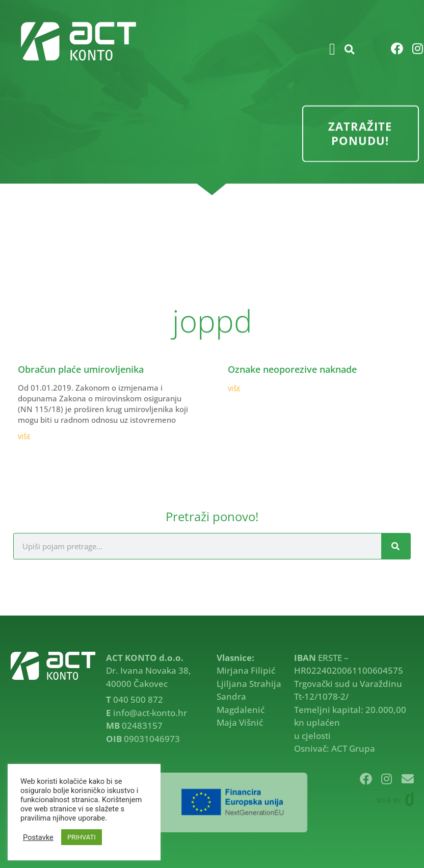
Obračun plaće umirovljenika (81, 369)
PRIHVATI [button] (82, 837)
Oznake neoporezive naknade (292, 369)
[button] (332, 49)
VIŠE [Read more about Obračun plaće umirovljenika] (24, 437)
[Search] (396, 546)
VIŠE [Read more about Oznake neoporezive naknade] (234, 389)
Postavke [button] (38, 837)
